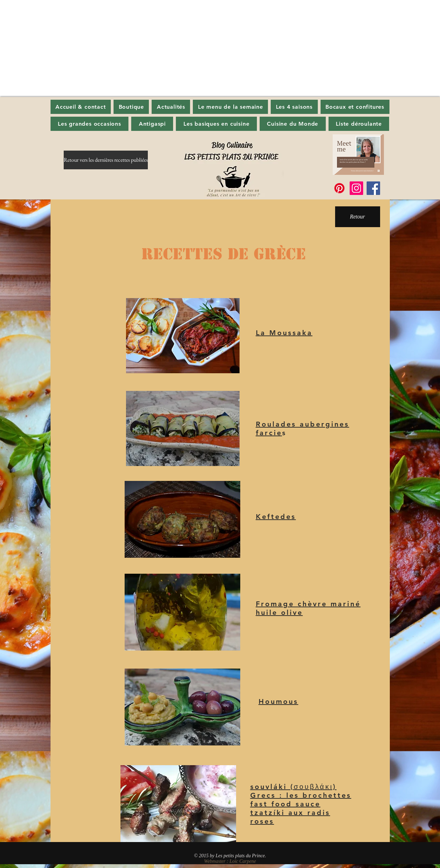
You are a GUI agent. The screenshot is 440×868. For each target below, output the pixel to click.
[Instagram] (356, 188)
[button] (171, 107)
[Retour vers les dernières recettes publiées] (106, 160)
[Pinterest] (339, 188)
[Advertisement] (208, 48)
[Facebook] (373, 188)
